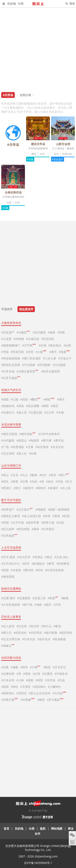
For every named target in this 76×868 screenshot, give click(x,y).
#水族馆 (16, 570)
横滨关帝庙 (38, 144)
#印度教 (27, 700)
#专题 (60, 412)
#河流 (59, 481)
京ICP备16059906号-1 (38, 863)
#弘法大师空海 (11, 639)
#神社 (14, 687)
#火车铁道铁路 (11, 605)
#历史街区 (48, 339)
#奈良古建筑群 (51, 371)
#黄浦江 (6, 488)
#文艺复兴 (25, 509)
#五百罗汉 (59, 667)
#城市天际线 (9, 434)
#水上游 (65, 488)
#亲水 (53, 475)
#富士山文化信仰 (40, 693)
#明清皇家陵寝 (11, 358)
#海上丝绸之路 (32, 516)
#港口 (64, 475)
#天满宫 (25, 687)
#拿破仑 (8, 646)
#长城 (42, 345)
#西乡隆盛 (59, 639)
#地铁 (38, 605)
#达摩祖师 (8, 674)
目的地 (12, 4)
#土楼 (41, 352)
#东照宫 (22, 693)
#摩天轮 (59, 440)
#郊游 (24, 399)
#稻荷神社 (8, 693)
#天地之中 (65, 358)
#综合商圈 (33, 406)
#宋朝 (5, 522)
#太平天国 (17, 522)
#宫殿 (61, 332)
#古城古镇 (33, 339)
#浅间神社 (39, 687)
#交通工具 (39, 598)
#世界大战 (48, 522)
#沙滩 (24, 481)
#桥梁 (53, 598)
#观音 (47, 667)
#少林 (20, 680)
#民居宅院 (17, 352)
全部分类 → (27, 95)
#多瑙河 (53, 488)
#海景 (14, 481)
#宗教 (30, 159)
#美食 (20, 406)
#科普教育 (63, 564)
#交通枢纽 (24, 598)
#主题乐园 (35, 412)
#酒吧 (45, 406)
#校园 (5, 570)
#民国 (66, 516)
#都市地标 (27, 434)
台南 (9, 202)
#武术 (26, 564)
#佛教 (14, 667)
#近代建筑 (39, 332)
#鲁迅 (57, 626)
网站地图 (57, 828)
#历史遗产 (58, 159)
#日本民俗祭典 (54, 570)
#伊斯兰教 (9, 700)
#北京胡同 (8, 453)
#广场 (5, 447)
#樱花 (35, 399)
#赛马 (61, 399)
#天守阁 (29, 345)
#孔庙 (61, 680)
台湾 (17, 202)
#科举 (47, 516)
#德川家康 (51, 633)
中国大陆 (67, 154)
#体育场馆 (17, 447)
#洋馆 (30, 352)
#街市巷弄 (42, 447)
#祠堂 (39, 680)
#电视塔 (34, 440)
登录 (72, 4)
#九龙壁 (6, 339)
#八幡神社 (54, 687)
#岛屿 (34, 481)
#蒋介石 (6, 633)
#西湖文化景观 (11, 365)
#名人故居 (8, 626)
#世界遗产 (8, 509)
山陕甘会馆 (63, 144)
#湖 (42, 481)
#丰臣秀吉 (35, 633)
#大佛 (35, 667)
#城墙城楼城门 (11, 345)
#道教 (30, 680)
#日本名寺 (8, 680)
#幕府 (35, 529)
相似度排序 (26, 309)
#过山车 (49, 412)
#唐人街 (22, 453)
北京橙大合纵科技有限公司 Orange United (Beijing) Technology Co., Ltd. (38, 848)
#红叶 (43, 475)
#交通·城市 (8, 598)
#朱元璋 (34, 626)
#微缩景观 (8, 577)
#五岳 (14, 475)
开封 (56, 154)
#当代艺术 (24, 557)
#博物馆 (41, 509)
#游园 (5, 399)
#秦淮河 (28, 488)
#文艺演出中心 (11, 564)
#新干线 (27, 605)
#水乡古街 (57, 447)
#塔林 (27, 674)
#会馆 (67, 345)
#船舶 (65, 598)
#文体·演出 (61, 557)
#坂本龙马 (44, 639)
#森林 (34, 475)
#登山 (5, 475)
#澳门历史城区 (32, 358)
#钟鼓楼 (19, 339)
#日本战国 (9, 535)
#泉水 (50, 481)
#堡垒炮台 (55, 345)
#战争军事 (33, 522)
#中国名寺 (61, 674)
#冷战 (60, 522)
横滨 (34, 154)
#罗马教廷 (55, 700)
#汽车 (57, 605)
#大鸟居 (59, 693)
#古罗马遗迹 (11, 378)
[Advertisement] (38, 48)
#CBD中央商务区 (49, 434)
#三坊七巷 (50, 358)
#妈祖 (5, 687)
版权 (43, 828)
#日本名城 (8, 371)
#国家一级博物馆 (59, 509)
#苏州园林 (44, 365)
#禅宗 (24, 667)
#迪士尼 (22, 412)
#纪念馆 (22, 626)
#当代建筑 (8, 440)
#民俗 (39, 570)
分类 (21, 4)
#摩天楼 (46, 440)
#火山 (24, 475)
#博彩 (49, 399)
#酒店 (54, 406)
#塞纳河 (41, 488)
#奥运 (49, 557)
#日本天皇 (29, 639)
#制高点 (22, 440)
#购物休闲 (8, 406)
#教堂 (41, 700)
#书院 (5, 352)
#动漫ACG (8, 412)
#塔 (19, 674)
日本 (42, 154)
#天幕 (30, 447)
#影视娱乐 (38, 564)
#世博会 (38, 557)
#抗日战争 (8, 529)
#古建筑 (23, 332)
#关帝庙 (50, 680)
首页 (6, 828)
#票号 (53, 352)
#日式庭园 (59, 365)
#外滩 (33, 453)
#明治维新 (23, 529)
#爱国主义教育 (11, 516)
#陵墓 (64, 352)
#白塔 (36, 674)
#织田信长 (20, 633)
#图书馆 (28, 570)
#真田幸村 (66, 633)
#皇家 (52, 332)
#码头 (5, 481)
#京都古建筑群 (27, 371)
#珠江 (17, 488)
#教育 (51, 564)
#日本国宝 (48, 529)
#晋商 (56, 516)
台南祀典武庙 (13, 192)
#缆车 (48, 605)
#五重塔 (47, 674)
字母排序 (7, 309)
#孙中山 (46, 626)
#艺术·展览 (8, 557)
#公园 (14, 399)
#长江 (69, 481)
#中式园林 (29, 365)
